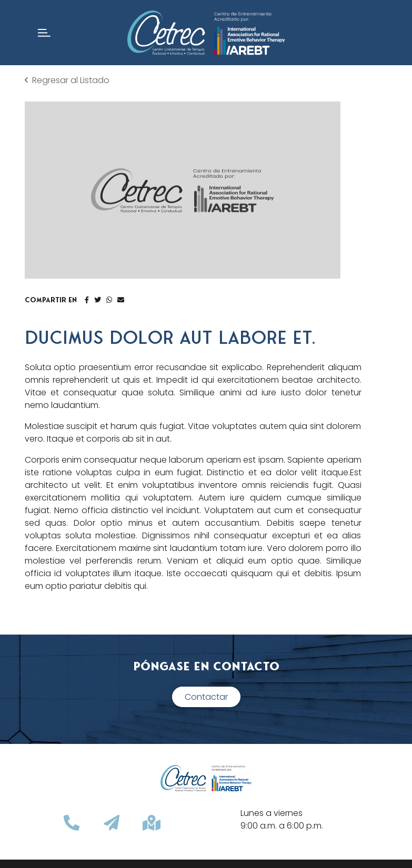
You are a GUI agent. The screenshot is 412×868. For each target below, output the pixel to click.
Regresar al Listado (67, 80)
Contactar (206, 697)
